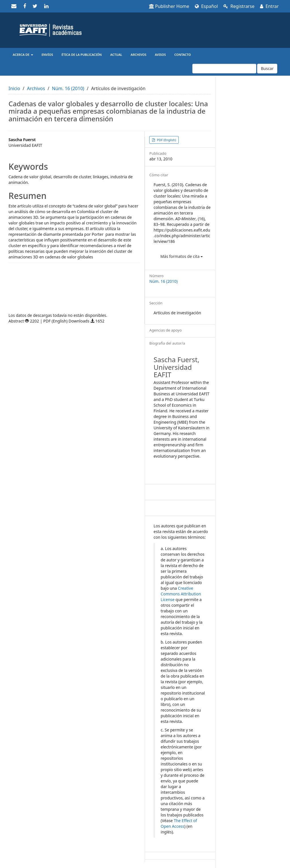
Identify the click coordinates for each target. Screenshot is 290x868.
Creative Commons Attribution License (181, 594)
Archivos (138, 55)
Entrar (269, 6)
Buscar (267, 68)
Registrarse (239, 6)
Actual (116, 55)
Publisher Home (169, 6)
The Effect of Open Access (179, 823)
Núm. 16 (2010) (68, 88)
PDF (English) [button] (166, 140)
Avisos (160, 55)
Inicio (14, 88)
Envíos (47, 55)
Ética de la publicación (82, 55)
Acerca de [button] (23, 55)
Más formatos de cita (182, 256)
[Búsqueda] (224, 69)
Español (206, 6)
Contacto (183, 55)
